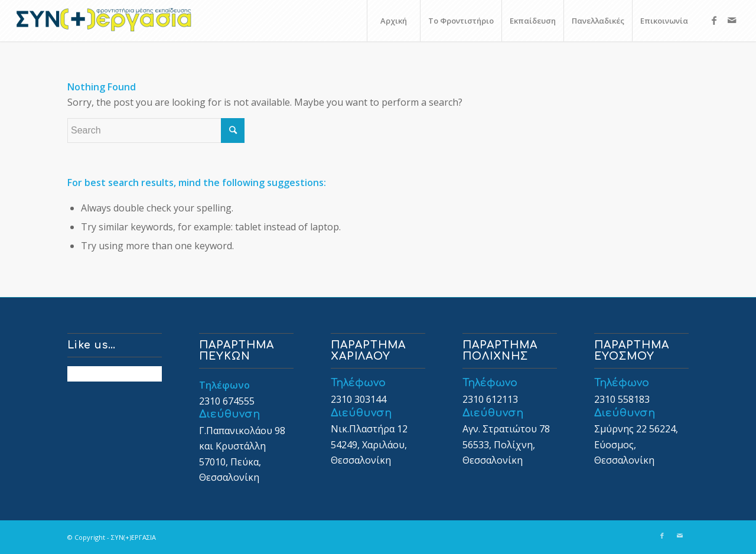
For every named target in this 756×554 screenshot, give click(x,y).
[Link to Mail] (732, 20)
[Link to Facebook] (714, 20)
